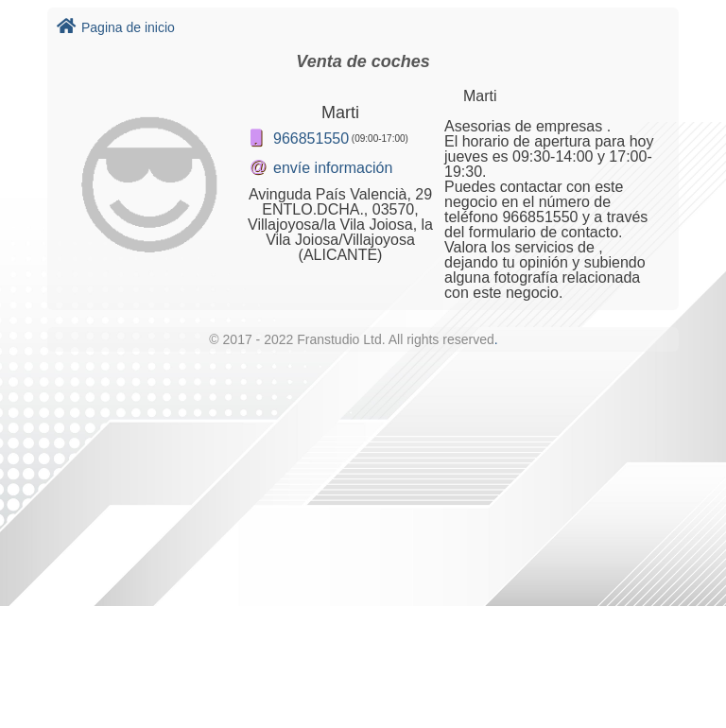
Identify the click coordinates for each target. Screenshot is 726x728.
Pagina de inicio (116, 27)
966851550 (311, 139)
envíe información (333, 168)
